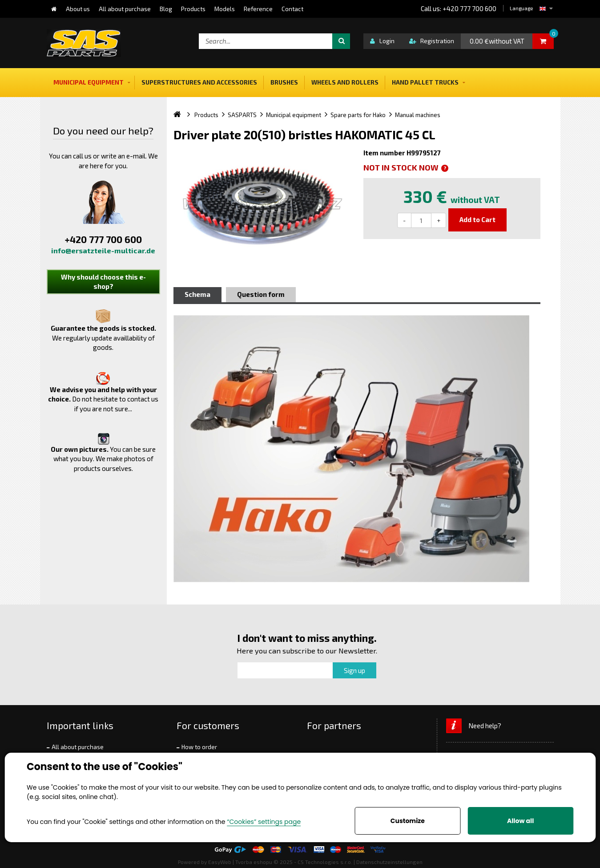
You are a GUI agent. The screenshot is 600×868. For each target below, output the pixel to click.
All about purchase (78, 747)
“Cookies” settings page (264, 822)
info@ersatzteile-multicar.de (103, 250)
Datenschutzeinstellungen (389, 862)
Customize (408, 821)
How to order (199, 747)
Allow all (520, 821)
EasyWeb (220, 862)
